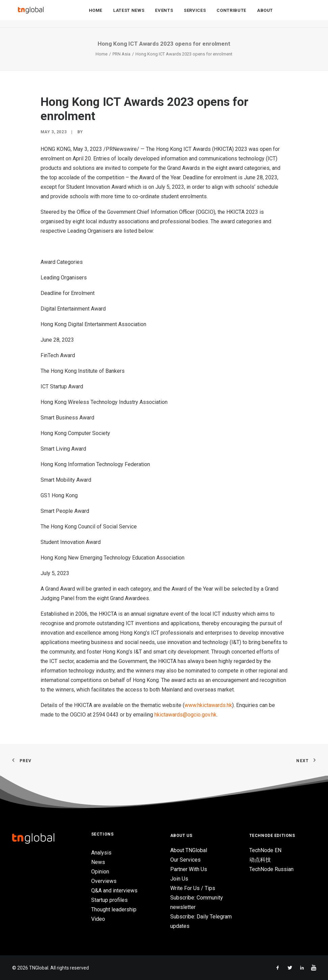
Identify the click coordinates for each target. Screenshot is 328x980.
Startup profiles (109, 900)
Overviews (104, 881)
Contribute (231, 14)
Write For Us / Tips (193, 888)
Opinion (100, 872)
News (98, 862)
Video (98, 919)
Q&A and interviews (114, 891)
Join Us (179, 879)
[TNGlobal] (31, 14)
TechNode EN (265, 850)
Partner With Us (189, 869)
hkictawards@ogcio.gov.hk (185, 715)
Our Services (185, 860)
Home (96, 14)
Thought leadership (114, 909)
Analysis (101, 853)
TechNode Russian (271, 869)
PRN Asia (121, 54)
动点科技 (260, 860)
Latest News (129, 14)
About (265, 14)
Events (164, 14)
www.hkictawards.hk (208, 705)
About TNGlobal (189, 850)
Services (195, 14)
